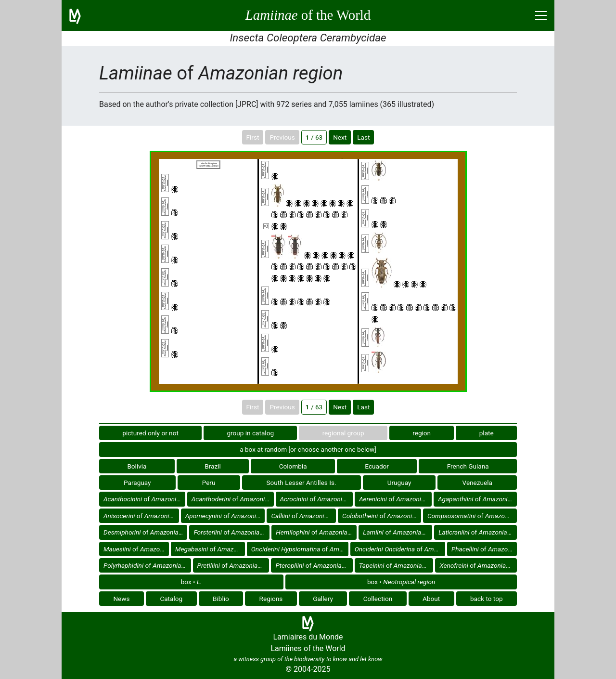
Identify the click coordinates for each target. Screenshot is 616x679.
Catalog (171, 599)
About (431, 599)
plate (487, 433)
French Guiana (468, 466)
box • (192, 582)
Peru (209, 483)
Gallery (323, 599)
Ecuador (377, 466)
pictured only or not (150, 433)
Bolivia (137, 466)
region (422, 433)
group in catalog (250, 433)
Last (363, 137)
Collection (378, 599)
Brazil (213, 466)
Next (340, 137)
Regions (271, 599)
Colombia (293, 466)
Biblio (221, 599)
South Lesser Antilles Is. (302, 483)
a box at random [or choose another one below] (308, 449)
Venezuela (477, 483)
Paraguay (137, 483)
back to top (487, 599)
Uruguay (399, 483)
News (121, 599)
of (144, 499)
